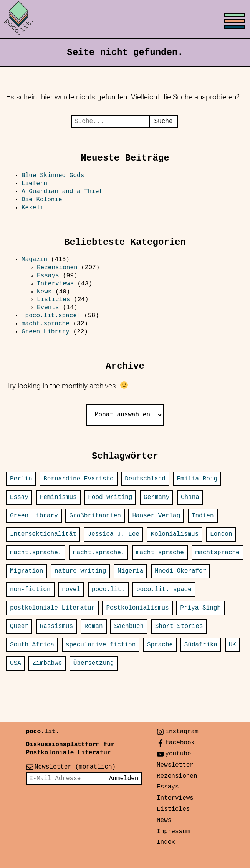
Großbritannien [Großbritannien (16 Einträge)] (95, 516)
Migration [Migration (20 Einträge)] (26, 571)
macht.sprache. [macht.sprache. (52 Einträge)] (36, 553)
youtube (178, 754)
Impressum (173, 832)
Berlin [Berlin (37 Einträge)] (21, 479)
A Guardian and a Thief (64, 192)
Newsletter (175, 765)
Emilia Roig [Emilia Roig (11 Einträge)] (197, 479)
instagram (182, 732)
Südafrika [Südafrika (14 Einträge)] (201, 645)
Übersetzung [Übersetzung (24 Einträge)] (94, 663)
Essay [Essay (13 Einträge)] (19, 497)
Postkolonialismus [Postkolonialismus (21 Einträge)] (137, 608)
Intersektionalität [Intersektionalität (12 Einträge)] (43, 534)
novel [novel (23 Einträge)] (71, 590)
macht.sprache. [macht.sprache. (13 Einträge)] (99, 553)
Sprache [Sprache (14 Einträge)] (160, 645)
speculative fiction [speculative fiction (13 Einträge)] (101, 645)
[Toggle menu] (125, 19)
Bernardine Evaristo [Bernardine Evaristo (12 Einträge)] (78, 479)
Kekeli (33, 208)
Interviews (55, 284)
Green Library (46, 332)
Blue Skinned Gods (53, 176)
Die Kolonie (42, 200)
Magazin (34, 260)
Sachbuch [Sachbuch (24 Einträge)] (129, 626)
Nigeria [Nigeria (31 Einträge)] (130, 571)
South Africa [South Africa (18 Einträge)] (32, 645)
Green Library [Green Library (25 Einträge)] (34, 516)
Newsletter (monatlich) (75, 767)
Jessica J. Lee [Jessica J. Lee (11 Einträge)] (113, 534)
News (44, 292)
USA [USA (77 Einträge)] (16, 663)
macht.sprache (46, 324)
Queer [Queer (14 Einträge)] (19, 626)
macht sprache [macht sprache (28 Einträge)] (160, 553)
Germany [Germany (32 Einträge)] (156, 497)
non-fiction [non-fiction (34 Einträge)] (30, 590)
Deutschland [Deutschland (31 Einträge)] (145, 479)
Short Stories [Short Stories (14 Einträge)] (179, 626)
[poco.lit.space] (51, 316)
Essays (48, 276)
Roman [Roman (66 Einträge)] (94, 626)
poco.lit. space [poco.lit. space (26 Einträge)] (164, 590)
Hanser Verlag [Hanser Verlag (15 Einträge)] (156, 516)
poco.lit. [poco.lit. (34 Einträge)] (108, 590)
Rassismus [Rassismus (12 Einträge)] (56, 626)
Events (48, 308)
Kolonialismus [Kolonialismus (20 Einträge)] (175, 534)
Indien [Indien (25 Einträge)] (203, 516)
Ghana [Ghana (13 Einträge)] (190, 497)
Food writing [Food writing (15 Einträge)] (110, 497)
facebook (180, 743)
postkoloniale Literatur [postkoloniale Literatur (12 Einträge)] (52, 608)
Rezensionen (57, 268)
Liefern (34, 184)
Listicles (53, 300)
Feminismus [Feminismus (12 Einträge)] (58, 497)
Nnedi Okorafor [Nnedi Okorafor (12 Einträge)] (180, 571)
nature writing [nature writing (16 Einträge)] (80, 571)
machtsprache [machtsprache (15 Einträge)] (218, 553)
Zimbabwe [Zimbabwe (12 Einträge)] (47, 663)
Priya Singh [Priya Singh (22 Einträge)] (200, 608)
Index (166, 842)
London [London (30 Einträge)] (221, 534)
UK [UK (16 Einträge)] (233, 645)
